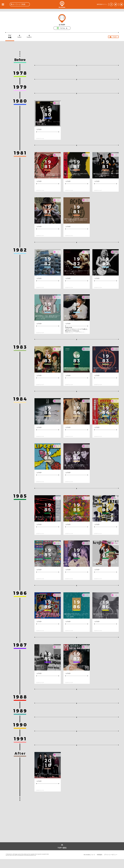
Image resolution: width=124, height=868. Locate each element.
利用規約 (100, 855)
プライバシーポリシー (111, 855)
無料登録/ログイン (102, 4)
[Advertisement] (19, 829)
